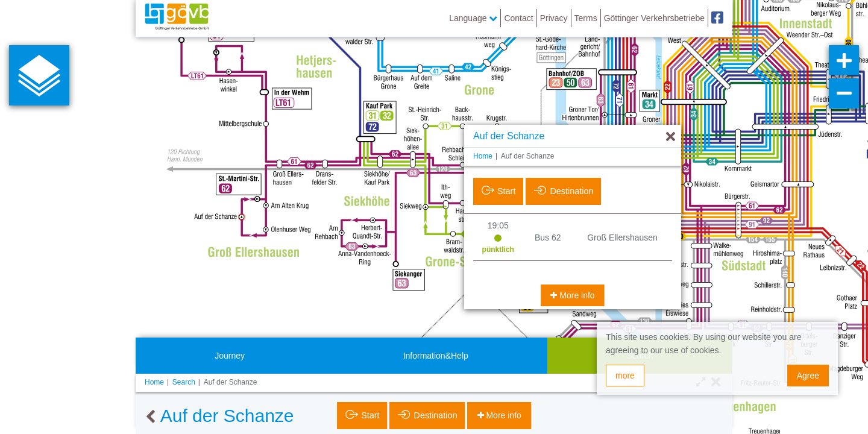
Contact (518, 18)
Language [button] (473, 18)
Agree (808, 376)
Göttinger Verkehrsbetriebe (654, 18)
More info (576, 295)
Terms (586, 18)
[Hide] (671, 137)
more (625, 376)
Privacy (554, 18)
